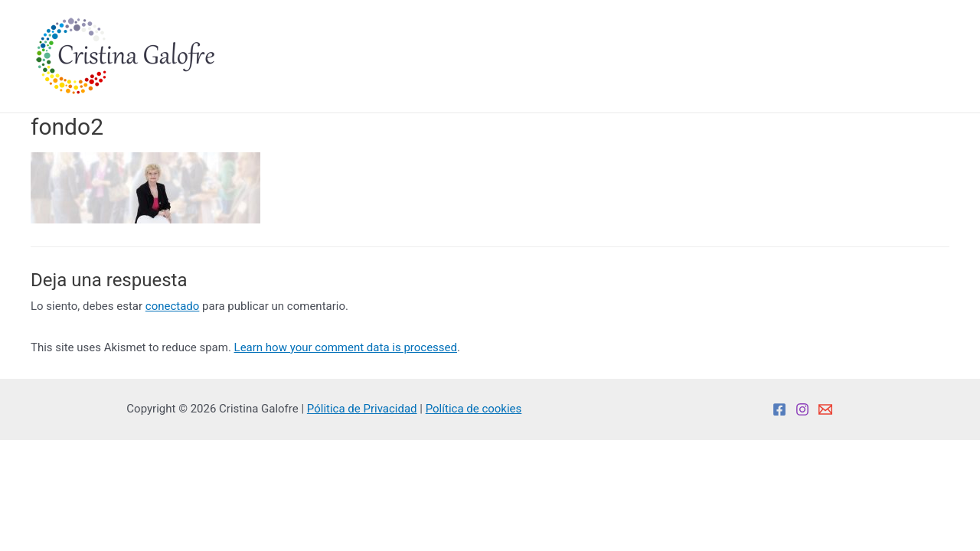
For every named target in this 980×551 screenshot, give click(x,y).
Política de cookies (474, 409)
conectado (173, 306)
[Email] (825, 409)
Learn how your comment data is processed (346, 347)
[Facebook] (779, 409)
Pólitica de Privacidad (362, 409)
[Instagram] (802, 409)
